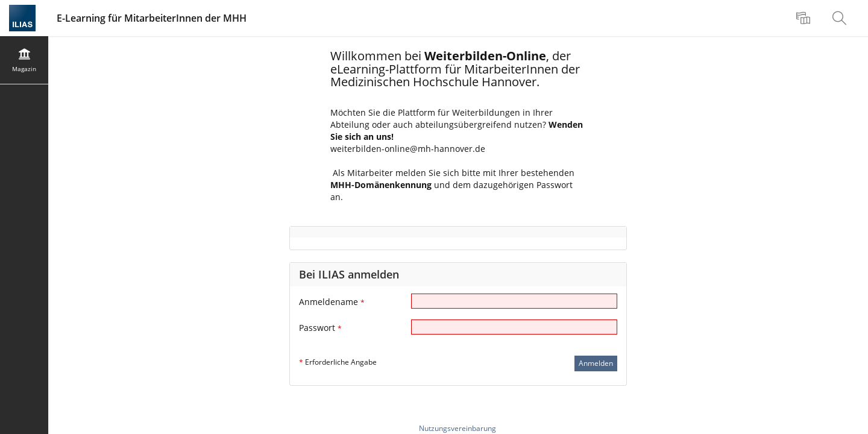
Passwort (320, 328)
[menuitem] (805, 18)
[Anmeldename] (514, 301)
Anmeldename (332, 302)
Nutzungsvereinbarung (458, 428)
